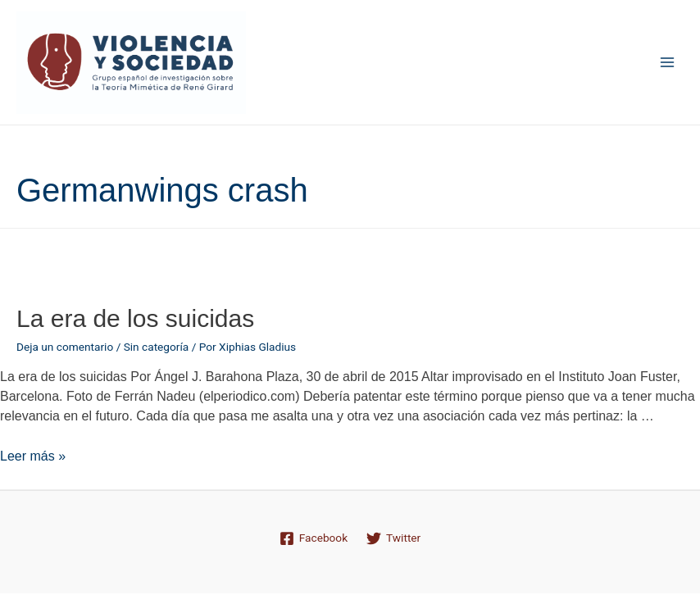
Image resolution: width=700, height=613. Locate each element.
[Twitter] (394, 538)
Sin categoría (157, 347)
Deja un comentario (65, 347)
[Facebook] (313, 538)
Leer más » (33, 456)
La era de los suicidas (135, 318)
